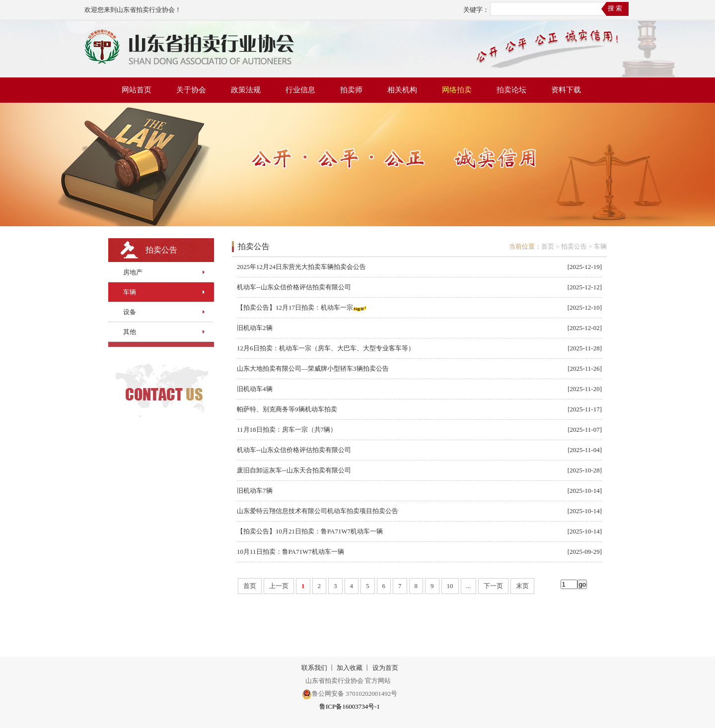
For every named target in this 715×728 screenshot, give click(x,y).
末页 (522, 586)
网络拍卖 (457, 90)
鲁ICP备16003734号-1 (350, 706)
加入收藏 (350, 668)
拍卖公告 (574, 246)
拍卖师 (351, 90)
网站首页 (137, 90)
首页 (548, 246)
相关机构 (402, 90)
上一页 (279, 586)
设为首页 (385, 668)
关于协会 (191, 90)
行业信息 (300, 90)
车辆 (130, 292)
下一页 (493, 586)
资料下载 (566, 90)
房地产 (133, 272)
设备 (130, 312)
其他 (130, 332)
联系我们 (314, 668)
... (469, 586)
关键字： (476, 10)
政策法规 (246, 90)
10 (450, 586)
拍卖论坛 (511, 90)
